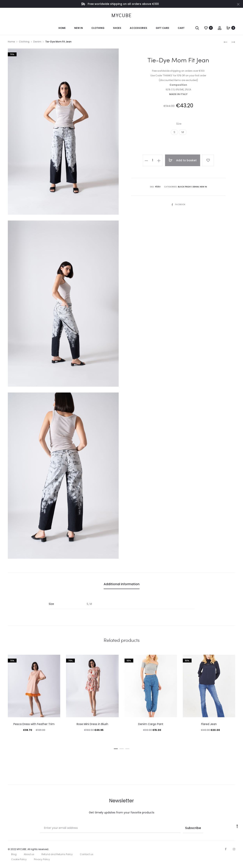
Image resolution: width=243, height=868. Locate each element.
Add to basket (183, 160)
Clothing (98, 28)
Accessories (138, 28)
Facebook (178, 204)
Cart (181, 28)
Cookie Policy (19, 859)
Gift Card (162, 28)
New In (79, 28)
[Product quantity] (153, 160)
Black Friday (185, 187)
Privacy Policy (42, 859)
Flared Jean (209, 724)
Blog (14, 854)
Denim (37, 42)
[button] (174, 132)
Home (62, 28)
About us (29, 854)
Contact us (87, 854)
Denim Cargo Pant (151, 724)
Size (179, 124)
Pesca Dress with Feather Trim (34, 724)
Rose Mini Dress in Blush (92, 724)
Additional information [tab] (122, 584)
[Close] (238, 4)
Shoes (117, 28)
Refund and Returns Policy (57, 854)
